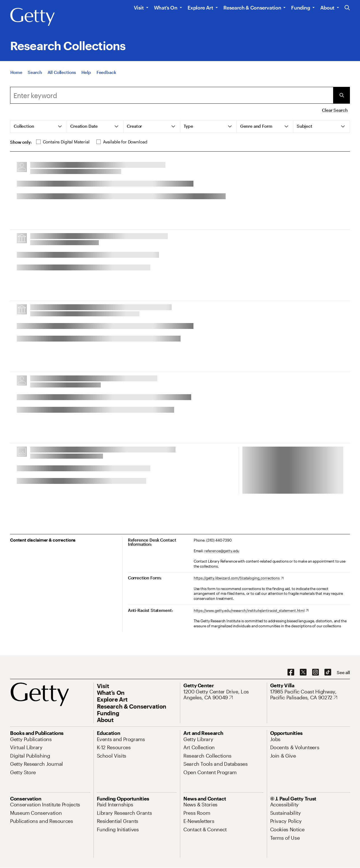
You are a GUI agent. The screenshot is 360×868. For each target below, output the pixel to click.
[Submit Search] (342, 95)
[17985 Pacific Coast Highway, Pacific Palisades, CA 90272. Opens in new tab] (310, 695)
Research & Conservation (252, 8)
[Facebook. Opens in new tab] (291, 672)
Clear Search (335, 110)
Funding (301, 8)
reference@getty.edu (222, 551)
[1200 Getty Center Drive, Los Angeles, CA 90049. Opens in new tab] (223, 695)
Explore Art (200, 8)
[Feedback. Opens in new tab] (106, 73)
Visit (139, 8)
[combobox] (172, 95)
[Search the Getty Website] (347, 8)
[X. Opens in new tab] (303, 672)
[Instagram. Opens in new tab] (315, 672)
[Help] (86, 73)
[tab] (39, 127)
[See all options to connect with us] (343, 673)
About (327, 8)
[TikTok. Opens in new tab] (328, 672)
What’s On (166, 8)
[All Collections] (62, 73)
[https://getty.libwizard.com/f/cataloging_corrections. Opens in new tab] (239, 578)
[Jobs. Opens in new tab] (275, 739)
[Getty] (32, 17)
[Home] (16, 73)
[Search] (35, 73)
